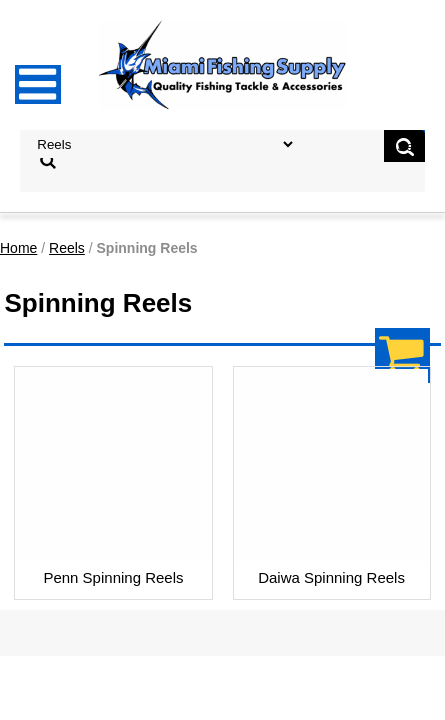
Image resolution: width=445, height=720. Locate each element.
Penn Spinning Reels (113, 577)
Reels (67, 248)
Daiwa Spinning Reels (331, 577)
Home (18, 248)
